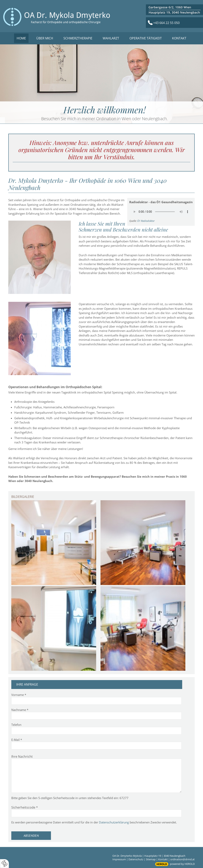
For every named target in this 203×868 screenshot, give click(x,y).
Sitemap (151, 859)
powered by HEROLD (182, 864)
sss (174, 10)
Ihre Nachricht (22, 757)
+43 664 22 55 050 (166, 23)
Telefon (16, 725)
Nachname (20, 710)
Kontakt (163, 859)
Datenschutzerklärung (114, 822)
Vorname (19, 695)
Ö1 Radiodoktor (146, 221)
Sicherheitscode (25, 807)
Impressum (119, 859)
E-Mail (17, 740)
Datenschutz (136, 859)
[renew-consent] (4, 864)
